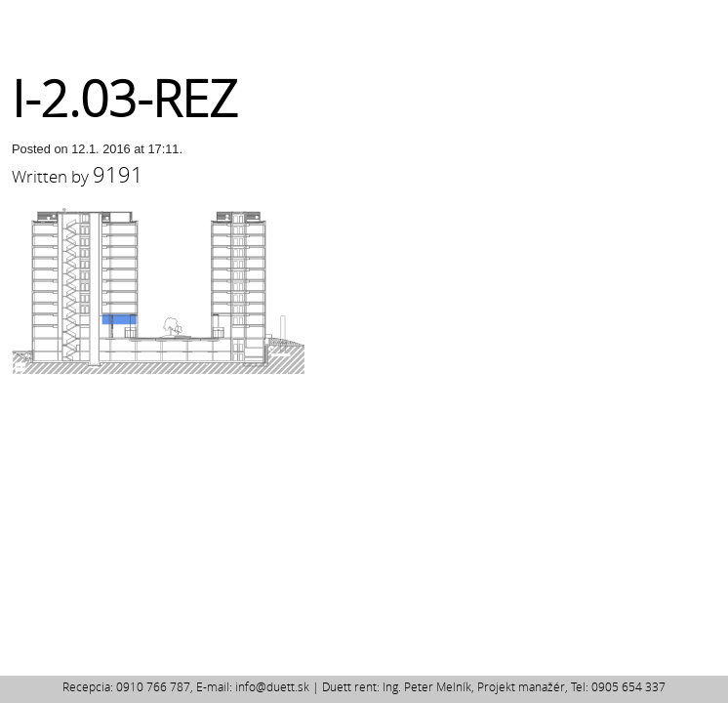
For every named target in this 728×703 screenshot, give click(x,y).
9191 (118, 174)
